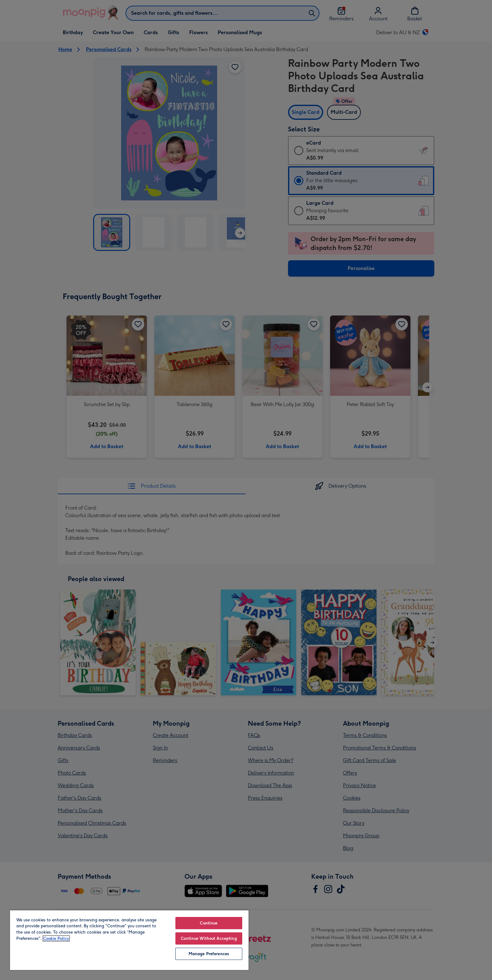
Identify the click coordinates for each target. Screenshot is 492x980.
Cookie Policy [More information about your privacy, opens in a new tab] (56, 938)
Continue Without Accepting (209, 938)
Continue (209, 923)
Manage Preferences (209, 954)
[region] (129, 940)
